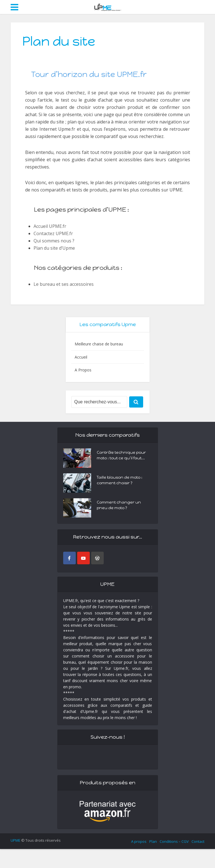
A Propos (83, 370)
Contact (198, 841)
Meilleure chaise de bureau (99, 344)
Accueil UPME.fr (50, 226)
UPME (16, 840)
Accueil (81, 357)
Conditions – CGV (174, 841)
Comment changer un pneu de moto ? (119, 505)
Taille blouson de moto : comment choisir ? (120, 480)
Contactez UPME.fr (53, 233)
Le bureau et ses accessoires (64, 284)
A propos (139, 841)
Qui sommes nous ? (54, 241)
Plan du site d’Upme (54, 248)
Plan (153, 841)
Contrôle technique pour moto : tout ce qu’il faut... (121, 455)
